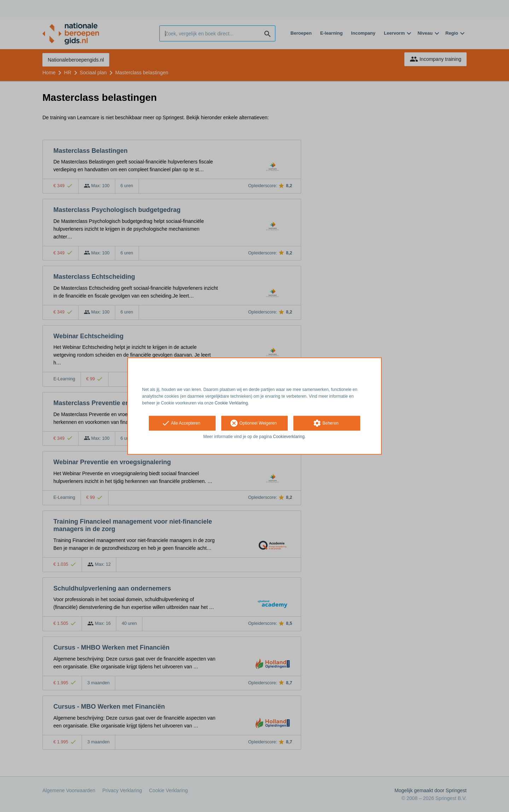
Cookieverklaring (289, 437)
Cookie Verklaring (231, 403)
